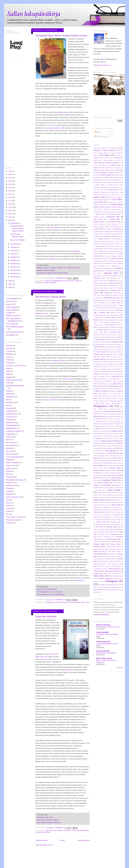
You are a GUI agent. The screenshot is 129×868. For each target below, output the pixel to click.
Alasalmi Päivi (98, 163)
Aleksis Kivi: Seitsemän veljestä (48, 820)
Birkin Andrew (100, 185)
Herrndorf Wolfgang (115, 261)
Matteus (98, 389)
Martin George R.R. (100, 386)
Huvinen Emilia (107, 276)
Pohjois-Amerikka (12, 463)
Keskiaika (9, 420)
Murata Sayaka (98, 416)
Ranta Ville (117, 458)
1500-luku (9, 346)
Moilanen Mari (104, 401)
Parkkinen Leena (100, 443)
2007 (10, 284)
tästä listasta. (70, 670)
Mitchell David (98, 399)
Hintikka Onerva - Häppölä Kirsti (110, 266)
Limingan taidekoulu (100, 359)
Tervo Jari (113, 529)
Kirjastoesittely (11, 422)
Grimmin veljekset (108, 244)
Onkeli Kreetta (108, 434)
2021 (10, 187)
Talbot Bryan (101, 522)
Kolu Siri (113, 330)
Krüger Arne (111, 337)
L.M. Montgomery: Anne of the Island (50, 592)
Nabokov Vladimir (100, 419)
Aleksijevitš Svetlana (111, 163)
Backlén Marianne (98, 178)
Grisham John (119, 244)
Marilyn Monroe (11, 445)
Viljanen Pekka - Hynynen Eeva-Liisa (111, 561)
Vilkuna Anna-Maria (99, 564)
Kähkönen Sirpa (118, 342)
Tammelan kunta (115, 522)
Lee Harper (118, 352)
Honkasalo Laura (109, 268)
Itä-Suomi (9, 408)
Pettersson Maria (109, 448)
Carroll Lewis (112, 202)
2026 (10, 171)
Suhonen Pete (107, 515)
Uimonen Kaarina (111, 547)
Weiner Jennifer (104, 578)
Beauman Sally (117, 180)
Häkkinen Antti (117, 276)
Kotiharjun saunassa (42, 313)
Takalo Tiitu (120, 520)
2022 (10, 184)
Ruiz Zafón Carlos (116, 473)
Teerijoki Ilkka (103, 529)
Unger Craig (104, 549)
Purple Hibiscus (51, 259)
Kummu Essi (120, 337)
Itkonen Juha (113, 283)
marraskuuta (15, 244)
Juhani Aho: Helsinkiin (18, 240)
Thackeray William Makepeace (108, 532)
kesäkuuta (14, 260)
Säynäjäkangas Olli (109, 520)
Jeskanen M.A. (104, 290)
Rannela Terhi (107, 458)
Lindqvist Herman (118, 362)
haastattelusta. (80, 580)
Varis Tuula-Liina (98, 559)
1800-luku (9, 354)
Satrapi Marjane (109, 488)
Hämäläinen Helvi (99, 278)
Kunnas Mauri (100, 340)
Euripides (108, 234)
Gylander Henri (98, 249)
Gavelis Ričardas (116, 239)
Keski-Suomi (10, 417)
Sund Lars (117, 515)
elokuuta (13, 254)
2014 (10, 204)
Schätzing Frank (112, 493)
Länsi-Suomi (10, 443)
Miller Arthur (108, 396)
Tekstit (98, 132)
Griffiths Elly (97, 244)
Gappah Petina (103, 239)
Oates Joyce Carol (111, 429)
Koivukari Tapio (114, 327)
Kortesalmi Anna (111, 335)
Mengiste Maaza (111, 391)
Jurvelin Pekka (106, 295)
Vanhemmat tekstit (84, 840)
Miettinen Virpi (98, 396)
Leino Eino (117, 357)
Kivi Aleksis (111, 325)
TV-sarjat (9, 488)
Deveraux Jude (52, 602)
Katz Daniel (111, 310)
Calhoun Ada (106, 200)
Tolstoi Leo (102, 539)
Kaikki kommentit (102, 136)
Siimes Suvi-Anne (105, 497)
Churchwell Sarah (103, 207)
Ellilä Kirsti (117, 229)
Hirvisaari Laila (98, 268)
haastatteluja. (76, 251)
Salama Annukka (104, 483)
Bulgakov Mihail (99, 197)
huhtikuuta (14, 267)
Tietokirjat (9, 494)
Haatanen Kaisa (108, 249)
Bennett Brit (108, 182)
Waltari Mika (99, 576)
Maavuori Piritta (104, 376)
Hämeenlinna (10, 397)
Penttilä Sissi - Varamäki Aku (106, 446)
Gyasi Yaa (118, 246)
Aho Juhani (59, 831)
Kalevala (107, 300)
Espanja (9, 391)
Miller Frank (118, 396)
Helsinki (9, 394)
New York (9, 451)
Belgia (8, 374)
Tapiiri (106, 524)
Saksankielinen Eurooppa (14, 480)
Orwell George (98, 436)
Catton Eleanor (104, 204)
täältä (102, 59)
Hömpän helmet (68, 379)
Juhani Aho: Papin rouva (45, 817)
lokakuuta (14, 247)
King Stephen (104, 322)
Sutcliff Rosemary (118, 517)
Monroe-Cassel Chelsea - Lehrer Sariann (108, 403)
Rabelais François (116, 456)
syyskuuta (14, 250)
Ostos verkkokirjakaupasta (15, 327)
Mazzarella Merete (107, 389)
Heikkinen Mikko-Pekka (100, 261)
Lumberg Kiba (117, 369)
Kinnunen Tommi (98, 325)
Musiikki (9, 448)
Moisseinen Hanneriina (117, 401)
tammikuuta (15, 277)
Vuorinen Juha (107, 574)
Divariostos (10, 301)
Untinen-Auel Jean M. (101, 551)
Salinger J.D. (97, 485)
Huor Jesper (97, 273)
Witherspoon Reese (112, 585)
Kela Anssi (117, 313)
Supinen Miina (97, 517)
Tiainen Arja (97, 537)
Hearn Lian (106, 258)
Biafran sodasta (63, 112)
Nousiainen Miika (115, 421)
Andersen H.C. (103, 165)
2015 (10, 201)
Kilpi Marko (114, 320)
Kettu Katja (111, 317)
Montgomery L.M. (103, 406)
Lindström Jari (112, 364)
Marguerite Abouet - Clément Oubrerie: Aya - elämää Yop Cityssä (59, 268)
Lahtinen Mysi (108, 347)
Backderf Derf (117, 175)
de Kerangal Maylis (110, 590)
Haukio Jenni (106, 256)
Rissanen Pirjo (98, 470)
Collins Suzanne (116, 209)
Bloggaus (9, 377)
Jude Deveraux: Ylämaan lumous (50, 297)
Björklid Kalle (112, 185)
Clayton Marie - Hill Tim (101, 209)
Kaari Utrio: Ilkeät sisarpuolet (47, 589)
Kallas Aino (114, 300)
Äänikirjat (9, 523)
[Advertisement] (69, 861)
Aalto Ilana (96, 148)
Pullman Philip (112, 453)
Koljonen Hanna (102, 330)
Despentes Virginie (99, 217)
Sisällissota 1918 (11, 485)
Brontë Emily (105, 192)
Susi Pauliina (107, 517)
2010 (10, 217)
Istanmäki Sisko (103, 283)
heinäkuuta (14, 257)
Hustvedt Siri (97, 276)
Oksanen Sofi (116, 431)
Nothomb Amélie (101, 421)
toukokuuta (14, 264)
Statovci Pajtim (116, 512)
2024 (10, 178)
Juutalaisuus (10, 411)
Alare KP (118, 160)
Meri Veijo (117, 394)
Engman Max (108, 232)
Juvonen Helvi (97, 298)
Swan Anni (98, 520)
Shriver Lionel (112, 495)
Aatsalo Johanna (112, 148)
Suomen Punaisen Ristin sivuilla (54, 128)
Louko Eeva (113, 367)
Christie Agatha (117, 204)
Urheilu (8, 505)
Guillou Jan (110, 246)
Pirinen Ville (119, 448)
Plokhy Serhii (99, 451)
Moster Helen (104, 414)
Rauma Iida (118, 463)
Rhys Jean (103, 468)
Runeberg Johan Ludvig (100, 475)
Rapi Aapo (96, 461)
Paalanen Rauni (119, 436)
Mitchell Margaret (110, 399)
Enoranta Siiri (118, 232)
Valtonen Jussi (103, 556)
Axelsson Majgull (106, 175)
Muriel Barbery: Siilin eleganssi (106, 653)
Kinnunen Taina (116, 322)
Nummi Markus (108, 424)
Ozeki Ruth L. (108, 436)
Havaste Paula (97, 258)
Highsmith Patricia (99, 263)
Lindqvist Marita (101, 364)
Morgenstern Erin (98, 412)
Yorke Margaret (103, 587)
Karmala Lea (107, 305)
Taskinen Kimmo (112, 527)
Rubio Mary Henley (104, 473)
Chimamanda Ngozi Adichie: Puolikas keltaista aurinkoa (17, 228)
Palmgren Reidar (118, 441)
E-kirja (8, 383)
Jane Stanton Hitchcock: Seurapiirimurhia (51, 594)
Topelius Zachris (112, 539)
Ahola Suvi (108, 158)
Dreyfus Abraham (99, 224)
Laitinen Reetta (98, 349)
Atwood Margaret (101, 173)
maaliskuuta (15, 270)
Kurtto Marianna (105, 342)
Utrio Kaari (98, 554)
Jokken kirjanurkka (103, 641)
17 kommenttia (60, 278)
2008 (10, 281)
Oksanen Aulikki (105, 431)
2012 (10, 210)
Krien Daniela (102, 337)
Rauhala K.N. (97, 463)
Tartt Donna (100, 527)
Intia (7, 400)
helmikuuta (14, 273)
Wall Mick (117, 574)
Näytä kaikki (120, 668)
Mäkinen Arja (119, 416)
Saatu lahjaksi (11, 335)
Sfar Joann (102, 495)
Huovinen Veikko (111, 273)
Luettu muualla (11, 310)
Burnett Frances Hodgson (114, 197)
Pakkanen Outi (106, 441)
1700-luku (9, 351)
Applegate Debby (98, 170)
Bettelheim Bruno (118, 182)
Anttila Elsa (118, 168)
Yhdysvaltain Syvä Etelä (14, 517)
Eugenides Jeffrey (98, 234)
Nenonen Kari (119, 419)
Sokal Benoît (116, 505)
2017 (10, 194)
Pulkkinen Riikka (100, 453)
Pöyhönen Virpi (104, 456)
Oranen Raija (118, 434)
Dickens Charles (99, 222)
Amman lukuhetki (103, 632)
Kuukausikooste (11, 428)
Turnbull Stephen (116, 542)
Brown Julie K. (116, 195)
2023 (10, 181)
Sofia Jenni (105, 505)
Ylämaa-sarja (57, 360)
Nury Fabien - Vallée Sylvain (115, 426)
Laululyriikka (10, 434)
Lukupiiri (9, 437)
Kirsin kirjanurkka (103, 651)
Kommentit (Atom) (46, 845)
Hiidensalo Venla (111, 263)
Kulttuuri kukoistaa (103, 625)
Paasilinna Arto (101, 438)
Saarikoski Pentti (109, 480)
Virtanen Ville (98, 571)
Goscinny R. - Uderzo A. (114, 241)
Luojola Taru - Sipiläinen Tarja (102, 371)
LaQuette (119, 345)
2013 (10, 207)
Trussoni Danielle (104, 542)
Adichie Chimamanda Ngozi (56, 281)
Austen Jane (113, 173)
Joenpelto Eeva (116, 290)
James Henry (103, 288)
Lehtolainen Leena (111, 354)
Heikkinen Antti (116, 258)
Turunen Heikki (99, 544)
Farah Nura (99, 236)
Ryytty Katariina (105, 478)
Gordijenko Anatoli (99, 241)
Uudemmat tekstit (41, 840)
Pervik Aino (120, 446)
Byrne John (97, 200)
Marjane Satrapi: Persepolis (46, 270)
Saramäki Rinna (98, 488)
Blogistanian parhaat (13, 380)
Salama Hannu (117, 483)
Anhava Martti (108, 168)
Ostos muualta (11, 324)
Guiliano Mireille (100, 246)
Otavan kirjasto (11, 454)
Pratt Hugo (109, 451)
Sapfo (119, 485)
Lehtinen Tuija (98, 354)
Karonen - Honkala (118, 305)
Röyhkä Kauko (116, 478)
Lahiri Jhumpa (98, 347)
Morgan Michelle (116, 409)
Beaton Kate (107, 180)
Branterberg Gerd (117, 187)
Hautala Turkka (117, 256)
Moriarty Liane (110, 411)
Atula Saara (120, 170)
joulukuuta (14, 223)
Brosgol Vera (104, 195)
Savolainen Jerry (100, 490)
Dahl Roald (120, 212)
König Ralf (110, 345)
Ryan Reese (112, 475)
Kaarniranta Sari (98, 300)
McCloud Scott (119, 389)
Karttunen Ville (100, 308)
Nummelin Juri (97, 424)
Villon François (112, 564)
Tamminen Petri (98, 524)
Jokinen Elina (117, 293)
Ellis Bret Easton (98, 232)
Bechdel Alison (98, 182)
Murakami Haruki (116, 414)
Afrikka (8, 360)
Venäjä (8, 511)
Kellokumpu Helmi (99, 315)
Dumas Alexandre (112, 224)
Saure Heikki (120, 488)
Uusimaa (9, 508)
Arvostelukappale (12, 298)
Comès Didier (97, 212)
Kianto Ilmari (105, 320)
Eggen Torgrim (105, 227)
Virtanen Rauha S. (114, 569)
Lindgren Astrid (107, 362)
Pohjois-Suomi (11, 465)
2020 (10, 191)
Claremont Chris (116, 207)
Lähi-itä (9, 440)
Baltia (8, 368)
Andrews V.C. (98, 168)
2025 (10, 174)
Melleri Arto (100, 391)
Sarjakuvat (9, 483)
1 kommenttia (60, 600)
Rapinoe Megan (106, 461)
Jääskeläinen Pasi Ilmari (112, 298)
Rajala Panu (97, 458)
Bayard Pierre (97, 180)
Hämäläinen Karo (115, 278)
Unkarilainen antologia (115, 549)
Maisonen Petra (98, 381)
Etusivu (62, 840)
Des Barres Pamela (114, 214)
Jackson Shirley (103, 286)
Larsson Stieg (99, 352)
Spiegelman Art (117, 510)
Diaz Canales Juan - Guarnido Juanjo (107, 219)
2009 (10, 220)
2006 (10, 287)
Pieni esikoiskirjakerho (13, 332)
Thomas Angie (104, 534)
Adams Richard (104, 153)
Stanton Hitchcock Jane (101, 512)
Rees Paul (109, 466)
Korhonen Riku (116, 332)
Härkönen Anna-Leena (100, 281)
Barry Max (118, 178)
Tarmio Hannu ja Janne (117, 524)
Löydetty (9, 313)
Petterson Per (99, 448)
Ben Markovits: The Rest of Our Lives (108, 627)
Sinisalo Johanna (99, 500)
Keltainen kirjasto (12, 414)
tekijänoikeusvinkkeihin (101, 615)
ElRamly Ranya (107, 229)
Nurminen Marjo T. (100, 426)
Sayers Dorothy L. (115, 490)
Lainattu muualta (11, 307)
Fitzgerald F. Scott (109, 236)
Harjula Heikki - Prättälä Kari (108, 254)
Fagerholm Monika (118, 234)
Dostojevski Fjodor (115, 222)
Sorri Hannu (106, 510)
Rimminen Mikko (115, 468)
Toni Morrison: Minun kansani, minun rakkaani (53, 273)
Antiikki (9, 363)
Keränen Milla (110, 315)
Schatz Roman (101, 493)
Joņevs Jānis (97, 295)
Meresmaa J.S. (106, 394)
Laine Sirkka (118, 347)
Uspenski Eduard (116, 551)
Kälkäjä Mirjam (100, 345)
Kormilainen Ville (98, 335)
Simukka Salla (117, 497)
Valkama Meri (111, 554)
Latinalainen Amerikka (13, 431)
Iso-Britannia (10, 402)
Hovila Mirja (118, 271)
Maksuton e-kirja (12, 316)
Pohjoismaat (10, 468)
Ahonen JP (117, 158)
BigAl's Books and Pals (104, 658)
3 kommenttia (60, 828)
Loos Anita (103, 367)
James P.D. (113, 288)
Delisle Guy (100, 214)
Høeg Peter (112, 281)
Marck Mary (117, 384)
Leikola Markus (105, 357)
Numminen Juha (119, 424)
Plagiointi (9, 460)
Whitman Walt (98, 582)
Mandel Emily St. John (105, 384)
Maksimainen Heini (111, 381)
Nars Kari (110, 419)
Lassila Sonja (109, 352)
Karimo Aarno (97, 305)
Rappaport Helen (117, 461)
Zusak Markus (115, 587)
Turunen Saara (115, 544)
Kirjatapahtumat (11, 425)
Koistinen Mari (103, 327)
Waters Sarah (113, 576)
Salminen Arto (109, 485)
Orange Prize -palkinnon (53, 227)
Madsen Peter (117, 379)
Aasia (8, 357)
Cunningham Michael (109, 212)
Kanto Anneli (116, 303)
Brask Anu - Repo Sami (100, 190)
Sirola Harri (111, 500)
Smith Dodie (114, 502)
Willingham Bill (114, 581)
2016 (10, 197)
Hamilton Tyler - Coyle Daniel (107, 251)
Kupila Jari (111, 340)
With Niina (102, 585)
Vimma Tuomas (104, 566)
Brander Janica (106, 187)
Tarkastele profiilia (102, 65)
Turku (8, 500)
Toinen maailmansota (13, 497)
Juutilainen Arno (117, 295)
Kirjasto (9, 304)
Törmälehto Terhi (99, 547)
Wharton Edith (117, 579)
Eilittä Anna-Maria (116, 227)
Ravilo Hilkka (98, 465)
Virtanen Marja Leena (99, 569)
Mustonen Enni (109, 416)
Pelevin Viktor (111, 443)
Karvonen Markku (112, 308)
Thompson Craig (116, 534)
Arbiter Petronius (109, 170)
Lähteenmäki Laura (107, 374)
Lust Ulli (115, 371)
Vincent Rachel (116, 566)
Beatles (8, 371)
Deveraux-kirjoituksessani (52, 400)
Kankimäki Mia (104, 303)
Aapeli (103, 148)
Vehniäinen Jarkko (110, 559)
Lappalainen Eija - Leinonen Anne (114, 349)
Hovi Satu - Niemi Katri (106, 271)
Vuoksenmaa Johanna (111, 571)
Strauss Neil (97, 515)
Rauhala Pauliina (108, 463)
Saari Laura (97, 480)
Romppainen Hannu (110, 470)
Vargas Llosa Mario (116, 556)
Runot (8, 474)
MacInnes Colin (105, 379)
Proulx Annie (120, 451)
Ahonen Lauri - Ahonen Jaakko (103, 160)
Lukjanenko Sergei (105, 369)
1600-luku (9, 348)
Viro (7, 514)
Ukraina (9, 503)
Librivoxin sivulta (46, 659)
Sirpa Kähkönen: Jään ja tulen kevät (49, 822)
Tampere (9, 491)
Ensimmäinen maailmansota (15, 386)
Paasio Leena (113, 438)
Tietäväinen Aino (108, 537)
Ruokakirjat (10, 477)
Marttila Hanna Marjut (116, 386)
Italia (8, 405)
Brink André (113, 190)
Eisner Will (97, 229)
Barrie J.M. (109, 178)
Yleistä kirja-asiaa (12, 520)
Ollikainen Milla (98, 434)
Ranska (8, 471)
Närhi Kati (99, 429)
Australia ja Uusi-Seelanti (14, 366)
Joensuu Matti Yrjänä (101, 293)
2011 (10, 214)
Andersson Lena (116, 165)
